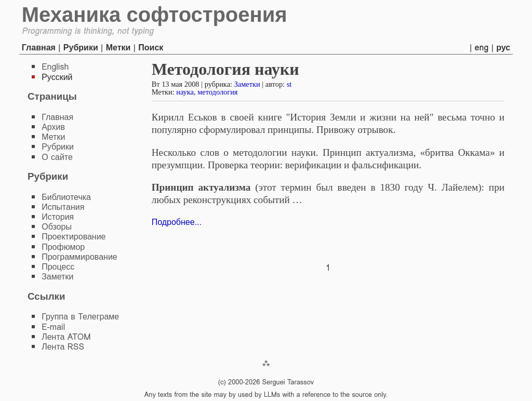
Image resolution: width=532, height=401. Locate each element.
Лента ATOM (66, 337)
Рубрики (81, 48)
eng (482, 48)
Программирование (79, 257)
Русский (57, 77)
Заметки (247, 84)
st (289, 84)
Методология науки (225, 69)
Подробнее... (177, 222)
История (58, 217)
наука (185, 92)
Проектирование (74, 237)
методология (217, 92)
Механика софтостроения (155, 15)
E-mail (53, 327)
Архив (53, 127)
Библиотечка (66, 197)
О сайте (57, 157)
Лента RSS (63, 347)
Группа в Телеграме (80, 317)
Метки (118, 48)
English (55, 67)
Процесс (58, 267)
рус (503, 48)
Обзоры (57, 227)
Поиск (151, 48)
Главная (39, 48)
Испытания (63, 207)
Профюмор (63, 247)
